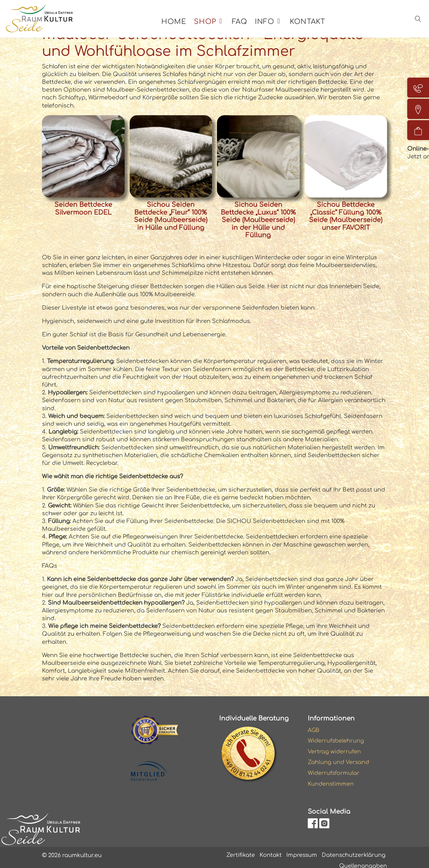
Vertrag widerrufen (335, 744)
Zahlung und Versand (339, 755)
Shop (208, 24)
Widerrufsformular (334, 766)
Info (267, 24)
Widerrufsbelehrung (337, 733)
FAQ (242, 24)
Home (177, 24)
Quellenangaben (363, 859)
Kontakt (310, 24)
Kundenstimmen (331, 777)
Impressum (301, 848)
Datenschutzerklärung (353, 848)
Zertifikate (239, 848)
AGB (314, 722)
